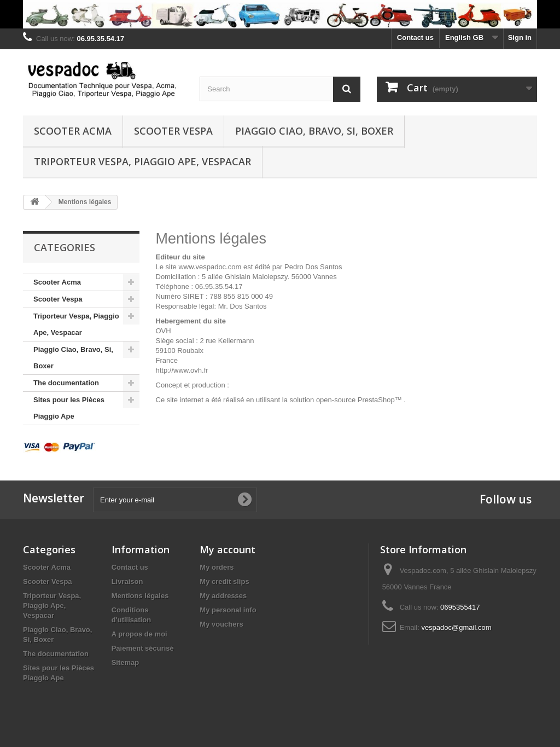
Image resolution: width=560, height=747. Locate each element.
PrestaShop (376, 400)
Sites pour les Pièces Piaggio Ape (69, 408)
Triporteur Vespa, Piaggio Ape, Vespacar (142, 161)
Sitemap (126, 662)
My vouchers (221, 624)
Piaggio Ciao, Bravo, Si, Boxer (314, 131)
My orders (217, 567)
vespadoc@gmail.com (456, 627)
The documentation (66, 383)
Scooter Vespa (173, 131)
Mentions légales (140, 596)
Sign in (520, 37)
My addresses (223, 596)
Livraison (127, 581)
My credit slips (224, 581)
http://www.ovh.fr (182, 370)
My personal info (228, 610)
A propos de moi (139, 634)
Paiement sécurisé (143, 648)
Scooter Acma (73, 131)
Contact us (415, 37)
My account (227, 549)
